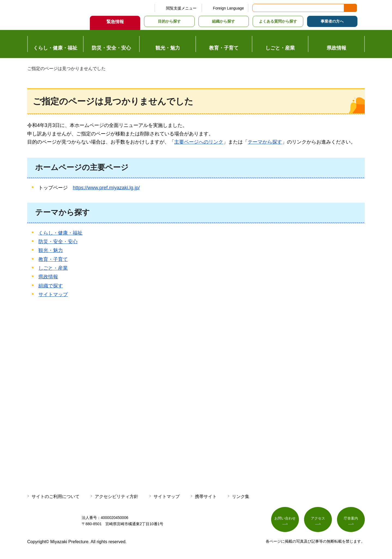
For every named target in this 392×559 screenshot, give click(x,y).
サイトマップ (53, 294)
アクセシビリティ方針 (117, 496)
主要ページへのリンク (199, 142)
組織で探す (51, 286)
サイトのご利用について (56, 496)
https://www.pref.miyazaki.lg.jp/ (106, 188)
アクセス (318, 520)
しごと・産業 (53, 268)
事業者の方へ (332, 21)
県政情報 (48, 277)
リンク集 (241, 496)
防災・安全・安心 (58, 242)
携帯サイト (206, 496)
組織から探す (223, 21)
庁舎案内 (351, 520)
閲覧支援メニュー (181, 8)
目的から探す (169, 21)
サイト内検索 (257, 8)
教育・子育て (53, 259)
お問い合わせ (285, 520)
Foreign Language (228, 8)
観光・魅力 (51, 250)
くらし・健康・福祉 (60, 233)
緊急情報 (115, 22)
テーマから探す (265, 142)
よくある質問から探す (278, 21)
